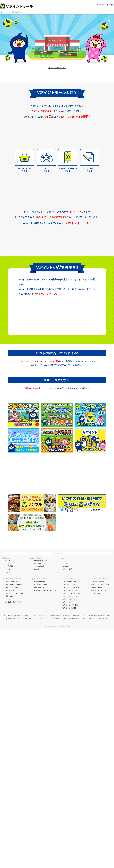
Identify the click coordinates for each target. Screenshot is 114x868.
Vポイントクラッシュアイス (71, 809)
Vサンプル (37, 779)
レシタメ (94, 809)
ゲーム (8, 776)
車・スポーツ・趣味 (40, 800)
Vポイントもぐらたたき (70, 812)
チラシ (65, 779)
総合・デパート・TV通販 (14, 800)
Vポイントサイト (89, 834)
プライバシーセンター (40, 831)
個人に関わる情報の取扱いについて (16, 831)
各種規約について (79, 831)
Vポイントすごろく (69, 818)
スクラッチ (9, 788)
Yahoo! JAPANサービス (13, 797)
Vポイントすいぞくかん (70, 806)
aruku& (65, 782)
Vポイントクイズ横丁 (69, 824)
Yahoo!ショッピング (41, 776)
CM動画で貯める (96, 803)
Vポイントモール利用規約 (60, 831)
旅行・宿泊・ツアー (40, 803)
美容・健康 (9, 812)
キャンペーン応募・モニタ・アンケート (47, 806)
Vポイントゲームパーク (99, 806)
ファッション (10, 806)
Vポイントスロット (69, 800)
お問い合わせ (103, 834)
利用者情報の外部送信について (100, 831)
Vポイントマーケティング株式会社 (20, 834)
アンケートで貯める (97, 797)
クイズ (8, 785)
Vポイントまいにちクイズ (71, 803)
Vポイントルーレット (69, 797)
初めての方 (101, 3)
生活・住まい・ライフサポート (15, 809)
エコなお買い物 (39, 782)
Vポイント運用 (67, 785)
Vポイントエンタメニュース (100, 800)
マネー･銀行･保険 (40, 797)
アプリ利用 (9, 782)
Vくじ (64, 776)
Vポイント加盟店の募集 (71, 834)
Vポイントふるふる (69, 815)
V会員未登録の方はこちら (57, 78)
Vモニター (37, 785)
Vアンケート (9, 779)
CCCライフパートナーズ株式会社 (48, 834)
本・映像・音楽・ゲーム (13, 818)
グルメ (8, 815)
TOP (4, 12)
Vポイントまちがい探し (70, 821)
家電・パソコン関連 (12, 803)
